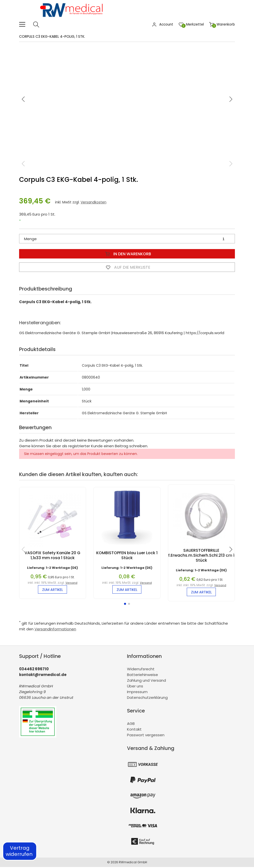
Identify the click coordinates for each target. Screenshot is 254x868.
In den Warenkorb (127, 254)
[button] (231, 99)
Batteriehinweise (143, 676)
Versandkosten (94, 202)
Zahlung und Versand (146, 681)
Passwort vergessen (146, 736)
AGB (131, 724)
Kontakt (134, 730)
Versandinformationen (55, 630)
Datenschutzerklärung (147, 698)
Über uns (135, 687)
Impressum (137, 693)
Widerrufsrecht (141, 670)
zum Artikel (52, 590)
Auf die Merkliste (127, 267)
